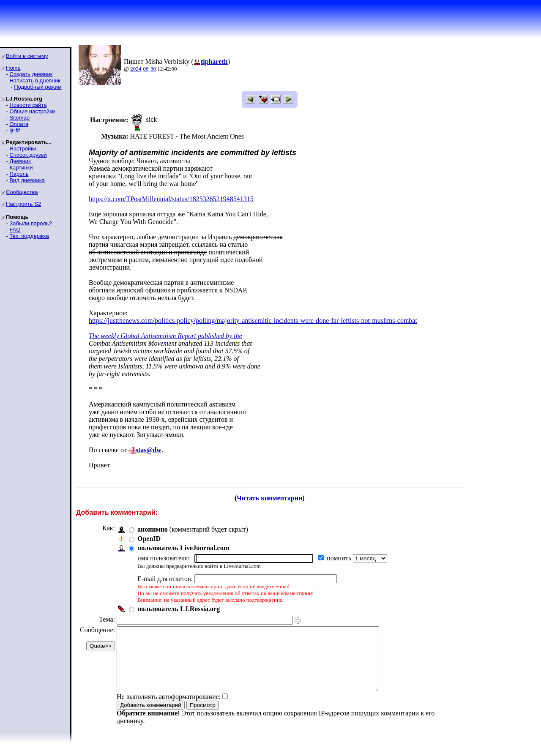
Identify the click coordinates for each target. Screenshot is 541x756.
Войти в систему (27, 56)
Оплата (19, 124)
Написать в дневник (35, 81)
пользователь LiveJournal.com (183, 548)
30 (153, 69)
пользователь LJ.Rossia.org (179, 609)
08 (146, 69)
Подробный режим (38, 87)
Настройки (23, 149)
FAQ (15, 230)
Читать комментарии (269, 498)
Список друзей (28, 155)
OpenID (149, 539)
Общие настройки (32, 111)
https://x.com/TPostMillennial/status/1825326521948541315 (171, 199)
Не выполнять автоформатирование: (169, 709)
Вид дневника (27, 180)
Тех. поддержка (29, 236)
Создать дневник (31, 74)
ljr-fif (15, 130)
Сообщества (22, 192)
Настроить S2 (23, 204)
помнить (340, 558)
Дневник (20, 161)
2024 (136, 69)
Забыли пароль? (30, 223)
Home (13, 68)
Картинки (21, 168)
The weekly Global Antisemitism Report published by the (165, 336)
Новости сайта (28, 105)
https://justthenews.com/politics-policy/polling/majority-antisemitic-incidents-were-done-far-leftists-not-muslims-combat (253, 321)
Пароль (19, 174)
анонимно (153, 529)
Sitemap (19, 118)
